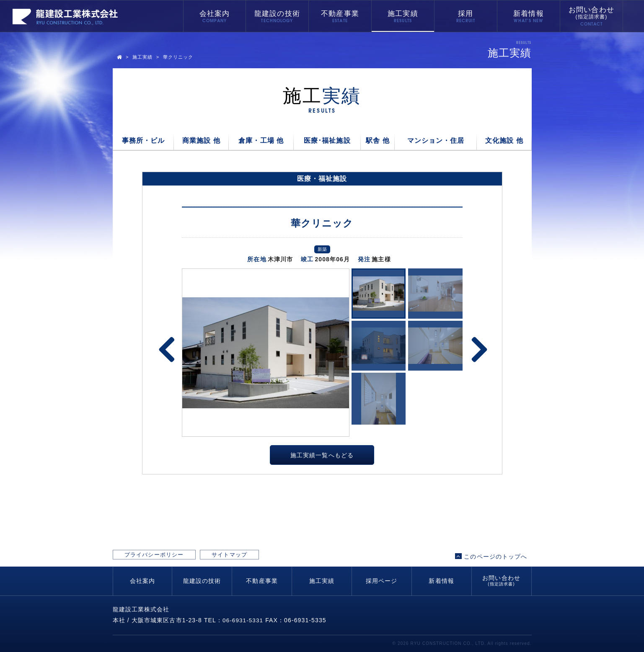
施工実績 (403, 14)
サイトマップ (263, 556)
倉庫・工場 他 (261, 140)
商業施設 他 (201, 140)
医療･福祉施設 (327, 140)
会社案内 (215, 14)
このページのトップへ (491, 556)
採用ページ (382, 581)
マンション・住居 (436, 140)
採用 (466, 14)
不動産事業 (340, 14)
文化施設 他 (504, 140)
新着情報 (528, 14)
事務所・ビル (144, 140)
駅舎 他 (378, 140)
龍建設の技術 (277, 14)
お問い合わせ (591, 13)
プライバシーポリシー (166, 556)
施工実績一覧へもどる (322, 456)
